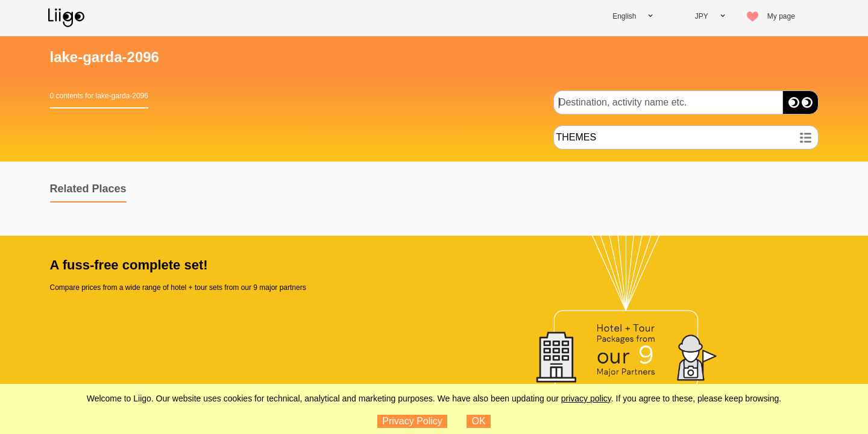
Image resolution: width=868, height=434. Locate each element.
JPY (702, 16)
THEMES (577, 137)
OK (479, 421)
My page (781, 16)
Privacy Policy (412, 421)
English (624, 16)
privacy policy (586, 398)
